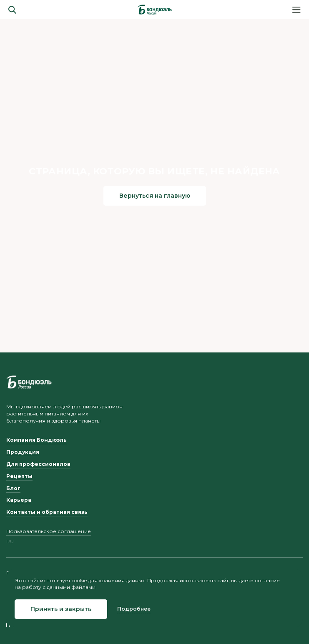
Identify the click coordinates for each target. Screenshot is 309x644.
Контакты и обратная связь (47, 512)
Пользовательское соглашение (49, 531)
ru (10, 541)
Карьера (19, 500)
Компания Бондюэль (36, 440)
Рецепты (19, 476)
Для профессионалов (38, 464)
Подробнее (134, 609)
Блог (13, 488)
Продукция (23, 452)
